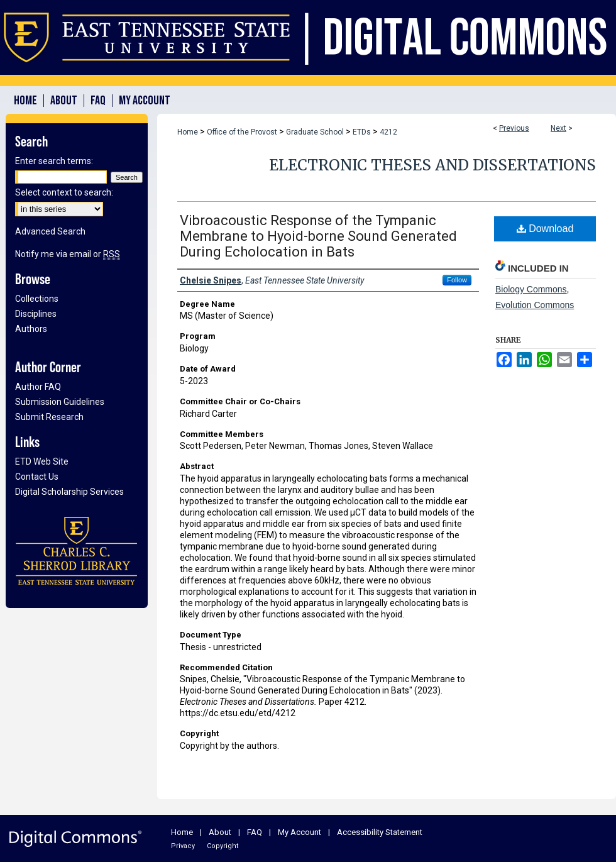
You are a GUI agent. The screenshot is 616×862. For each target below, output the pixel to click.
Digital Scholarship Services (69, 492)
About (220, 832)
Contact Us (37, 477)
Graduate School (315, 132)
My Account (300, 832)
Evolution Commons (535, 305)
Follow (457, 280)
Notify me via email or (68, 254)
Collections (37, 299)
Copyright (223, 846)
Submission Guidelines (60, 402)
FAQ (255, 832)
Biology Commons (531, 289)
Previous (514, 128)
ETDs (362, 132)
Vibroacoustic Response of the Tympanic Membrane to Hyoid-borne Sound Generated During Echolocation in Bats (318, 236)
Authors (31, 329)
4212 (388, 132)
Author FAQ (38, 387)
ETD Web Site (42, 461)
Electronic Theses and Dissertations (432, 165)
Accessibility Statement (380, 832)
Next (558, 128)
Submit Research (49, 417)
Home (188, 132)
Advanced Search (50, 231)
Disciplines (36, 314)
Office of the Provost (242, 132)
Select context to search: (64, 192)
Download (545, 229)
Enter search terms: (54, 161)
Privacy (183, 846)
